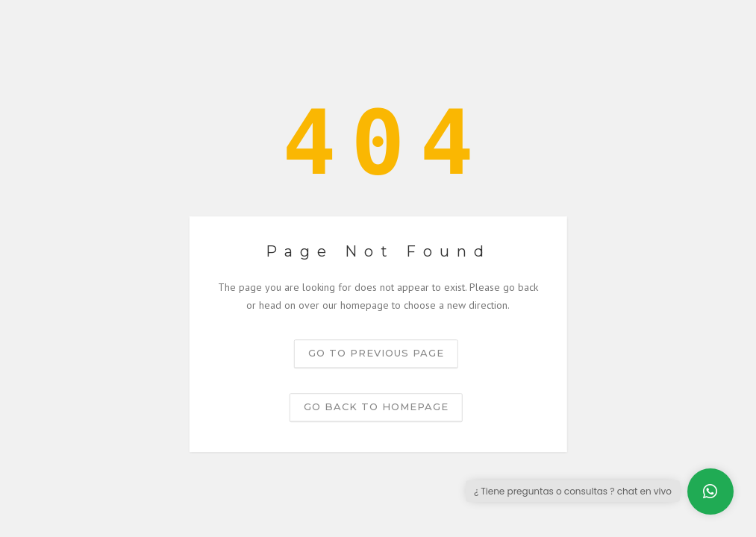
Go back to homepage (376, 406)
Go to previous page (376, 353)
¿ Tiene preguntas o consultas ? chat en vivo (573, 491)
